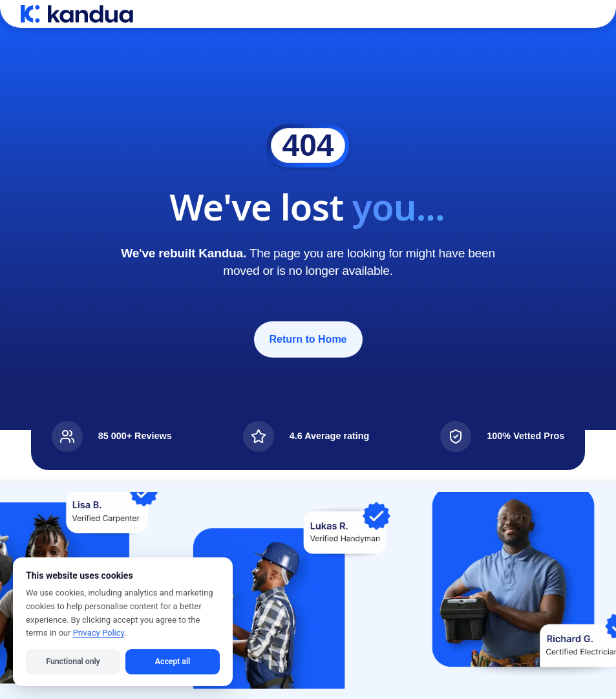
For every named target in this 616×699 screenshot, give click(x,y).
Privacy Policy (99, 633)
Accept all (173, 661)
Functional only (73, 661)
